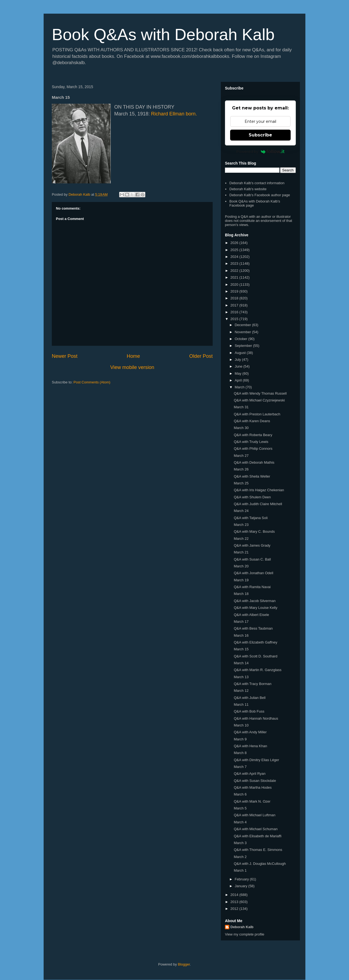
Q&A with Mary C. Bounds (254, 531)
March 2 (240, 857)
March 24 (241, 511)
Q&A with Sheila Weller (252, 476)
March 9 (240, 739)
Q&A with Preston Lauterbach (257, 414)
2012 (235, 909)
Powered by (261, 151)
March (240, 387)
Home (133, 356)
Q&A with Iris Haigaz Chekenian (259, 490)
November (243, 332)
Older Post (201, 356)
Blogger (184, 964)
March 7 (240, 767)
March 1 (240, 870)
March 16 (241, 635)
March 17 (241, 622)
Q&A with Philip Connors (253, 449)
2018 (235, 298)
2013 (235, 902)
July (238, 360)
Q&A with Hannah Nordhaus (256, 718)
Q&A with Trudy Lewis (251, 442)
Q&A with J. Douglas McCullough (260, 864)
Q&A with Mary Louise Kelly (255, 608)
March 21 (241, 552)
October (242, 339)
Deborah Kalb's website (248, 189)
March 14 (241, 663)
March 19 (241, 580)
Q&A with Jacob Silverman (255, 601)
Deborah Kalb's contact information (257, 183)
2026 (235, 243)
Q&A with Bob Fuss (249, 711)
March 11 (241, 705)
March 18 (241, 594)
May (239, 373)
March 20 (241, 566)
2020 (235, 285)
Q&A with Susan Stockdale (255, 781)
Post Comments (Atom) (92, 382)
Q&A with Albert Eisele (251, 615)
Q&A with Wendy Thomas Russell (260, 393)
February (242, 879)
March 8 (240, 753)
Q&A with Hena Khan (250, 746)
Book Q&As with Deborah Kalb (163, 35)
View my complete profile (245, 934)
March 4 (240, 822)
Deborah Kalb (242, 927)
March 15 (241, 649)
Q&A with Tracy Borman (252, 684)
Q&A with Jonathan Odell (253, 573)
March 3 (240, 843)
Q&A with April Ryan (249, 774)
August (241, 353)
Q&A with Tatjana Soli (251, 518)
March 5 (240, 808)
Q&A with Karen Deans (252, 421)
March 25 (241, 483)
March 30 (241, 428)
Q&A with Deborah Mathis (254, 462)
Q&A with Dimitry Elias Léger (256, 760)
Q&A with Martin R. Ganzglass (258, 670)
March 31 (241, 407)
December (243, 325)
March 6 (240, 794)
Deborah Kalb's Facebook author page (260, 195)
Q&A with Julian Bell (249, 698)
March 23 (241, 525)
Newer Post (65, 356)
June (239, 366)
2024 (235, 257)
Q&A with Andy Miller (250, 732)
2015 (235, 319)
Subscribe (260, 135)
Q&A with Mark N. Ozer (252, 801)
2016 (235, 312)
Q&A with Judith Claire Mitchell (258, 504)
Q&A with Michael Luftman (254, 815)
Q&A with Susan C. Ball (252, 559)
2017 (235, 305)
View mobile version (132, 367)
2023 (235, 263)
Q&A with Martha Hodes (253, 787)
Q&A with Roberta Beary (253, 435)
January (242, 886)
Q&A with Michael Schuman (255, 829)
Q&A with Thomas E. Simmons (258, 850)
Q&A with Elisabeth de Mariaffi (258, 836)
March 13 (241, 677)
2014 (235, 895)
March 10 (241, 725)
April (239, 380)
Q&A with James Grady (252, 545)
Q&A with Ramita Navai (252, 587)
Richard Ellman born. (174, 114)
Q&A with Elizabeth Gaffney (255, 642)
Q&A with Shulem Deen (252, 497)
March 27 (241, 456)
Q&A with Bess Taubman (253, 628)
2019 (235, 291)
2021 (235, 277)
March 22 (241, 539)
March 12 (241, 691)
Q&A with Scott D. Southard (255, 656)
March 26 (241, 469)
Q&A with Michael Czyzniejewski (259, 400)
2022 (235, 271)
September (244, 346)
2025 (235, 250)
